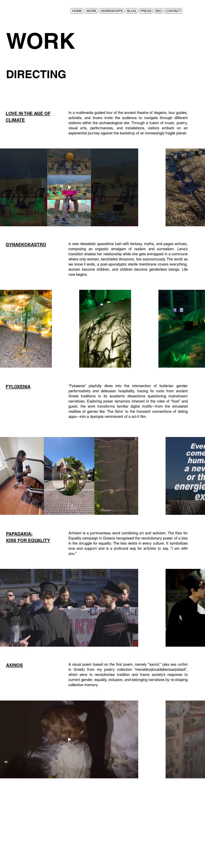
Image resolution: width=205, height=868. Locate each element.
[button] (91, 11)
